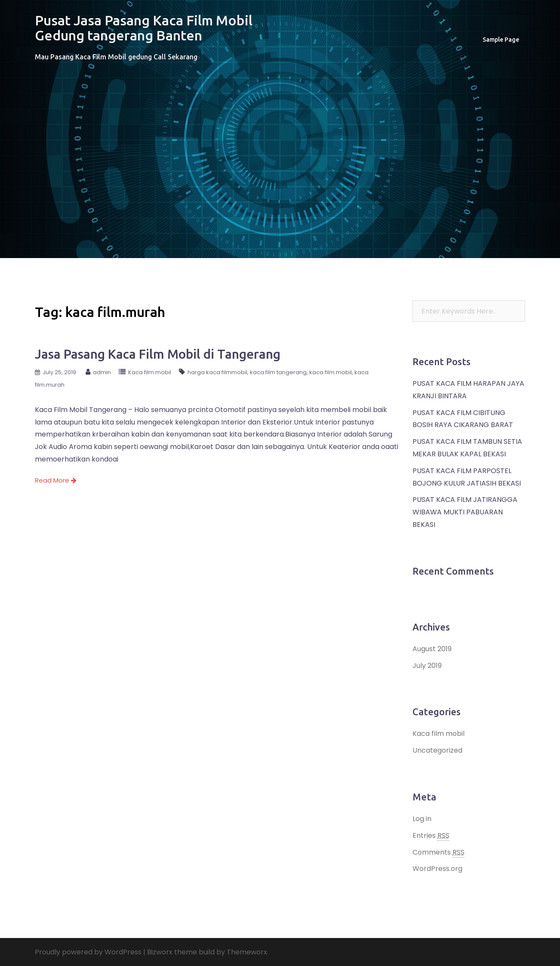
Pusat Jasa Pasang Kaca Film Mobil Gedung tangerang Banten (144, 28)
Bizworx (160, 952)
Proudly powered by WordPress (88, 952)
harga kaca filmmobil (217, 372)
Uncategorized (437, 750)
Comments (438, 852)
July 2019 (427, 666)
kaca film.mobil (331, 372)
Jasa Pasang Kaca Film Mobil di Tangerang (158, 354)
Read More (56, 480)
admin (102, 372)
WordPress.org (437, 869)
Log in (422, 819)
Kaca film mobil (150, 372)
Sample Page (501, 40)
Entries (431, 836)
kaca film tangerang (278, 372)
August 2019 (432, 649)
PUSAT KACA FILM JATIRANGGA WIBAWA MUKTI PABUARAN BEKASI (465, 512)
